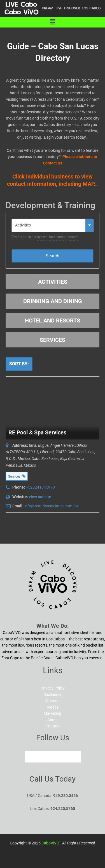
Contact (53, 726)
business (57, 237)
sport (42, 237)
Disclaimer (53, 695)
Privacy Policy (53, 688)
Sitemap (53, 701)
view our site (40, 497)
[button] (52, 22)
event (73, 237)
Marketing (53, 713)
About (53, 720)
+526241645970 (40, 487)
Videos (53, 707)
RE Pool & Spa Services (37, 432)
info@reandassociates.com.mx (52, 506)
